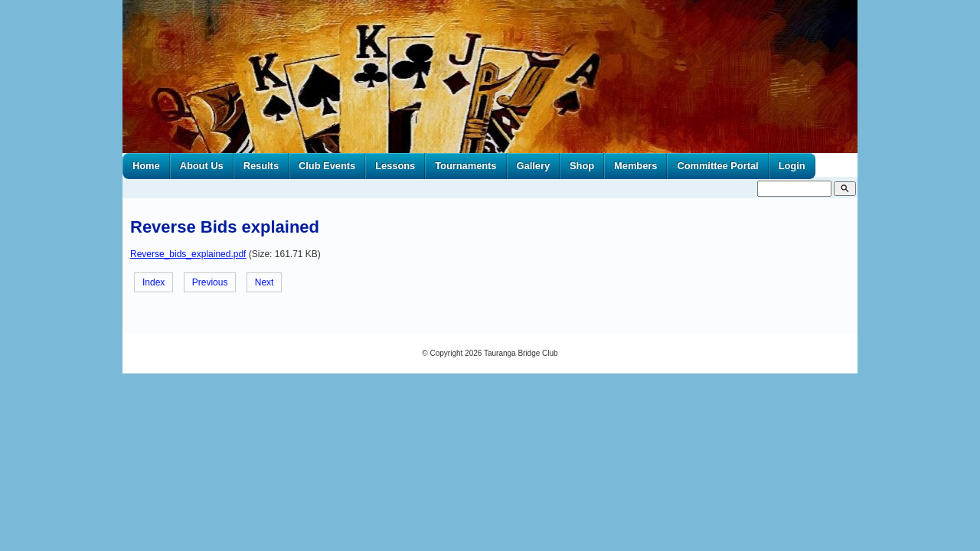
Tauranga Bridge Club (521, 353)
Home (146, 166)
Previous (210, 282)
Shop (582, 166)
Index (154, 282)
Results (261, 166)
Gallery (534, 166)
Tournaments (465, 166)
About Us (202, 166)
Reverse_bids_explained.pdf (188, 254)
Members (635, 166)
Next (265, 282)
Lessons (395, 166)
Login (792, 166)
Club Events (327, 166)
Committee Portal (717, 166)
